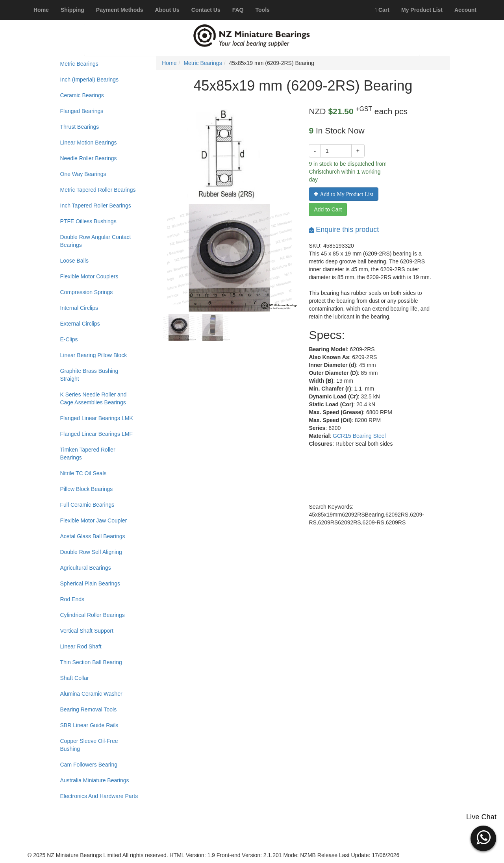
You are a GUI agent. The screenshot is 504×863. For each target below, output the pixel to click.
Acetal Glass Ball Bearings (93, 536)
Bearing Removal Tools (89, 709)
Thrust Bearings (80, 127)
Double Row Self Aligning (91, 552)
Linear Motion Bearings (89, 143)
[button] (483, 837)
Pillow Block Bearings (87, 489)
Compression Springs (87, 292)
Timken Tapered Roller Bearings (88, 454)
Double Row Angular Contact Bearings (96, 241)
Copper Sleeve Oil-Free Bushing (89, 745)
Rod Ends (72, 599)
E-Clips (69, 339)
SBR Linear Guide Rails (89, 725)
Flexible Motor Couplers (89, 276)
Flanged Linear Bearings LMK (97, 418)
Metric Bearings (79, 64)
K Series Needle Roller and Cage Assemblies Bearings (94, 398)
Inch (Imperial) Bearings (90, 80)
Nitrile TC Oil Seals (83, 473)
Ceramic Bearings (82, 95)
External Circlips (80, 324)
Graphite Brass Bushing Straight (89, 375)
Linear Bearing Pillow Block (94, 355)
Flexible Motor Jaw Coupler (94, 520)
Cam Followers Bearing (89, 765)
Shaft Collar (75, 678)
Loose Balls (74, 261)
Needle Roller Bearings (89, 158)
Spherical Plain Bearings (90, 583)
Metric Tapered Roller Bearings (98, 190)
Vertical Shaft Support (87, 631)
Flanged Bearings (82, 111)
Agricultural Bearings (86, 568)
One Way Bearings (83, 174)
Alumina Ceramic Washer (91, 694)
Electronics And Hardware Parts (99, 796)
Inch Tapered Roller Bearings (96, 206)
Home (169, 63)
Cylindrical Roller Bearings (93, 615)
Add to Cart (328, 209)
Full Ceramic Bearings (87, 505)
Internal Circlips (79, 308)
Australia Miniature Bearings (95, 780)
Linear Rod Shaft (81, 646)
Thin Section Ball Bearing (91, 662)
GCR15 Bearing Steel (359, 436)
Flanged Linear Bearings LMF (96, 434)
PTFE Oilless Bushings (88, 221)
